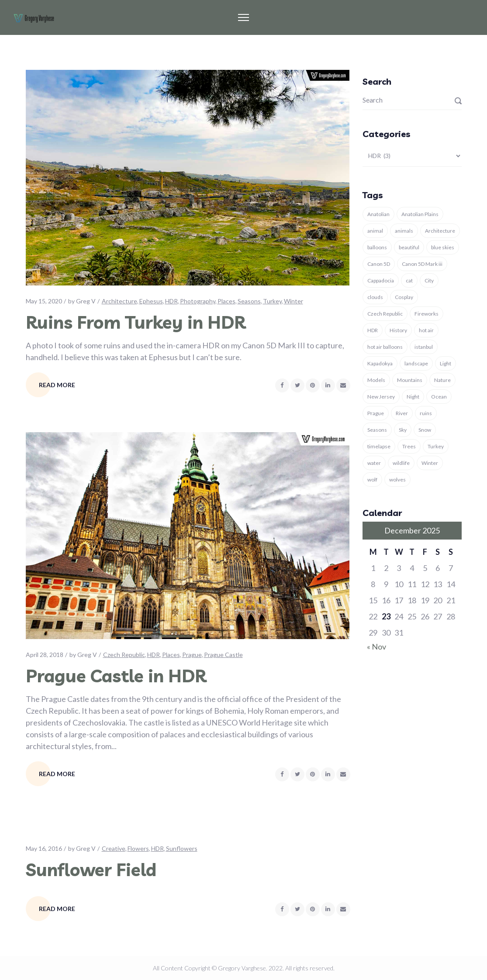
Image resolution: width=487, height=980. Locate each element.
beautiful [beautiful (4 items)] (409, 247)
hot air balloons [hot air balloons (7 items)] (385, 347)
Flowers (138, 848)
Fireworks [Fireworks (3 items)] (427, 314)
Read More (57, 385)
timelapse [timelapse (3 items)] (379, 446)
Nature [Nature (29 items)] (442, 380)
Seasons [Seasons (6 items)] (377, 430)
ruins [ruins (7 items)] (426, 413)
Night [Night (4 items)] (413, 397)
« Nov (376, 646)
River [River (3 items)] (402, 413)
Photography (198, 301)
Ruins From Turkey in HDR (136, 322)
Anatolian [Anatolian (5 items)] (378, 214)
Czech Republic (124, 655)
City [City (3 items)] (429, 280)
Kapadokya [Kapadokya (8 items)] (380, 363)
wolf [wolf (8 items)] (372, 480)
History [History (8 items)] (398, 330)
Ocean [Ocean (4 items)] (439, 397)
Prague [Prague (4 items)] (376, 413)
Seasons (249, 301)
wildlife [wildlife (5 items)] (401, 463)
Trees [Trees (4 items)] (409, 446)
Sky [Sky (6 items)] (403, 430)
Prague (192, 655)
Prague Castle (223, 655)
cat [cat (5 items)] (409, 280)
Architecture (119, 301)
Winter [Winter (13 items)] (430, 463)
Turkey (272, 301)
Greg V (86, 301)
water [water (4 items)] (374, 463)
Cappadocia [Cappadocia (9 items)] (381, 280)
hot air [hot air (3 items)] (426, 330)
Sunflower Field (91, 870)
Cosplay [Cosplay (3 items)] (404, 297)
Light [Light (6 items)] (446, 363)
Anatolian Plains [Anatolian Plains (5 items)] (420, 214)
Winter (294, 301)
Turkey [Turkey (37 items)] (436, 446)
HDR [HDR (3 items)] (373, 330)
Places (226, 301)
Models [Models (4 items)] (376, 380)
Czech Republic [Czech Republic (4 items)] (385, 314)
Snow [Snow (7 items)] (425, 430)
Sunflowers (182, 848)
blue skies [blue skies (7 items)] (443, 247)
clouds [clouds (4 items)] (375, 297)
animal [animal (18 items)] (375, 231)
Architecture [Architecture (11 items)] (440, 231)
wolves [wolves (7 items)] (397, 480)
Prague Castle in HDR (116, 676)
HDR (171, 301)
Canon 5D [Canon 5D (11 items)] (379, 264)
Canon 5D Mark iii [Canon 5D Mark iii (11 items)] (422, 264)
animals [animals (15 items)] (404, 231)
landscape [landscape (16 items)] (416, 363)
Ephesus (151, 301)
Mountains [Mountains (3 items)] (410, 380)
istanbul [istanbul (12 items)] (424, 347)
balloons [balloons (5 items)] (377, 247)
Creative (114, 848)
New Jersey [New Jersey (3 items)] (381, 397)
